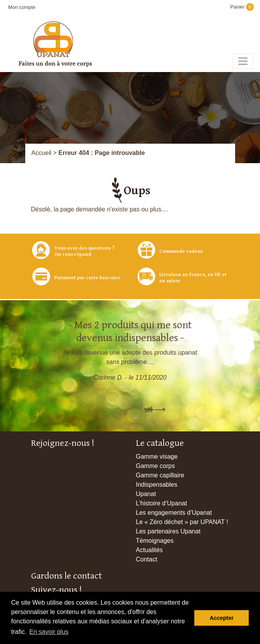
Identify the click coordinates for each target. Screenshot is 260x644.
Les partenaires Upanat (168, 531)
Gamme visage (157, 457)
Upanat (146, 494)
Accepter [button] (222, 618)
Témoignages (155, 541)
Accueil (42, 153)
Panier (242, 7)
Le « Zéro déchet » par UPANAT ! (182, 522)
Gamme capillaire (160, 475)
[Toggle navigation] (243, 61)
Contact (147, 559)
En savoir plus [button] (49, 632)
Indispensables (157, 485)
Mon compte (22, 7)
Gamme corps (155, 466)
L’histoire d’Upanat (162, 503)
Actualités (149, 550)
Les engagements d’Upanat (174, 513)
